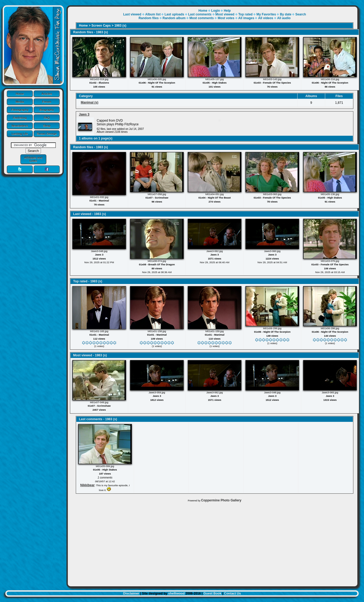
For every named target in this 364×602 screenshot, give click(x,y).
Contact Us (233, 593)
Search (301, 14)
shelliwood (176, 593)
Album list (153, 14)
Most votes (226, 18)
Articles (47, 94)
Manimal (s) (90, 102)
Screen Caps (101, 26)
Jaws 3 (84, 114)
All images (246, 18)
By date (286, 14)
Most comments (202, 18)
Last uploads (174, 14)
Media (20, 102)
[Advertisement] (213, 543)
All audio (284, 18)
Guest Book (212, 593)
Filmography (20, 110)
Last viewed (132, 14)
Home (20, 94)
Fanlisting (20, 118)
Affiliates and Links (33, 159)
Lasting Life (20, 134)
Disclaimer (131, 593)
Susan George (47, 134)
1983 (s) (120, 26)
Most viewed (225, 14)
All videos (266, 18)
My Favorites (266, 14)
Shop (47, 126)
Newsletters (20, 126)
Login (216, 11)
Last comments (200, 14)
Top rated (245, 14)
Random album (174, 18)
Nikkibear (87, 485)
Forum (47, 102)
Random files (148, 18)
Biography (47, 110)
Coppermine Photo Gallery (221, 500)
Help (227, 11)
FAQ (47, 118)
